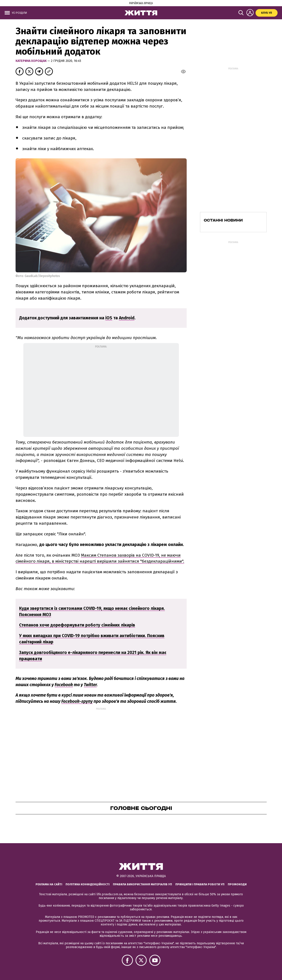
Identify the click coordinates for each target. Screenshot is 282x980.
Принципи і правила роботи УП (200, 884)
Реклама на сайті (49, 884)
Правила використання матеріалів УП (142, 884)
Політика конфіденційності (88, 884)
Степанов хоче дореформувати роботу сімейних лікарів (77, 625)
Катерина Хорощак (31, 61)
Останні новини (223, 220)
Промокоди (237, 884)
